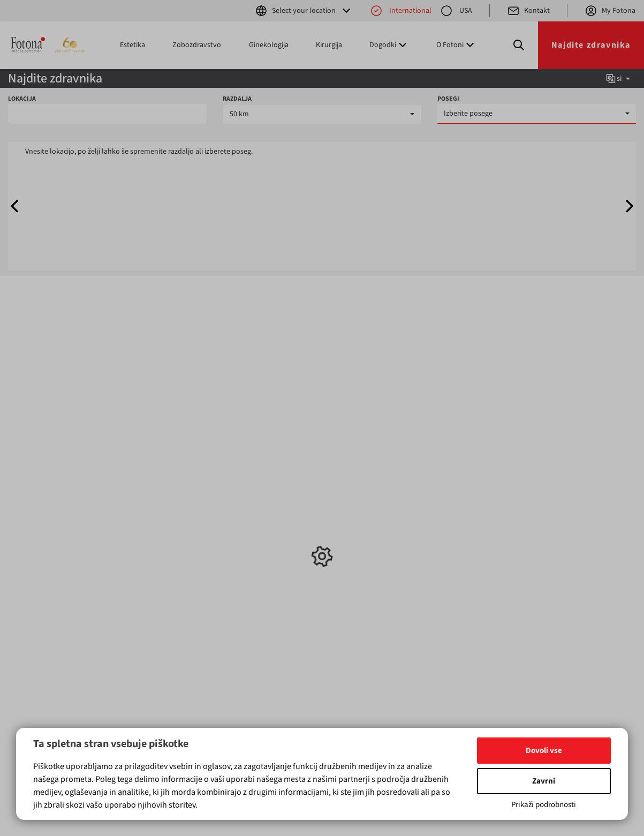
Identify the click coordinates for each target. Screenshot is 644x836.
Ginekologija (269, 45)
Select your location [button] (304, 11)
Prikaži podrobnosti (544, 805)
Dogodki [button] (389, 45)
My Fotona (610, 11)
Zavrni (544, 781)
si (618, 79)
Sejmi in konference (260, 538)
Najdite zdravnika (591, 45)
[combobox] (322, 114)
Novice (239, 506)
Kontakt (528, 11)
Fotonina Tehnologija (366, 538)
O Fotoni (346, 528)
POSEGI (448, 99)
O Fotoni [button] (456, 45)
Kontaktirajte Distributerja (373, 517)
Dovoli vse (544, 751)
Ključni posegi (154, 487)
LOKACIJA (22, 99)
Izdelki (36, 487)
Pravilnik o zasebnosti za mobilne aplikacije (371, 565)
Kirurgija (329, 45)
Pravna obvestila (359, 549)
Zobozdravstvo (197, 45)
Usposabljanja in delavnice (255, 522)
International (401, 11)
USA (456, 11)
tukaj (72, 706)
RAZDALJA (237, 99)
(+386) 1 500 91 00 (463, 549)
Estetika (132, 45)
